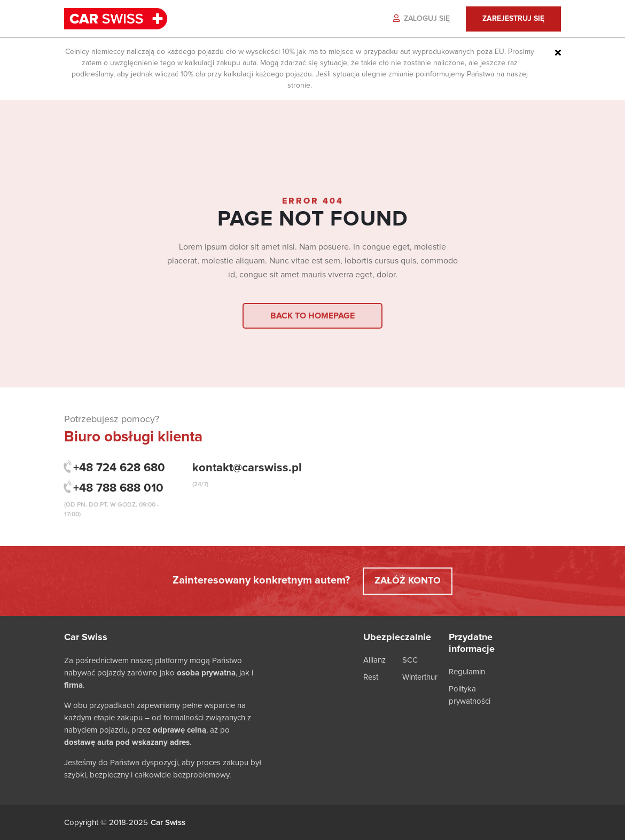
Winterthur (420, 677)
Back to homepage (312, 316)
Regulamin (467, 672)
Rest (371, 677)
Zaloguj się (421, 18)
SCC (410, 660)
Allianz (374, 660)
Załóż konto (408, 581)
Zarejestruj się (513, 19)
